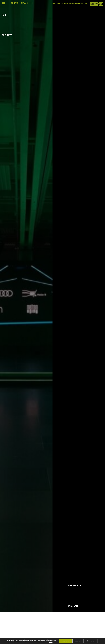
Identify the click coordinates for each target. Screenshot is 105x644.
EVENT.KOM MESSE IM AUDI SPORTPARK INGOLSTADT (72, 4)
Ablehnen (78, 641)
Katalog (24, 3)
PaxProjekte (9, 25)
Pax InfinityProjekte (86, 596)
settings (51, 642)
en (32, 3)
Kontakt (14, 3)
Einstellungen (91, 641)
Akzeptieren (66, 641)
